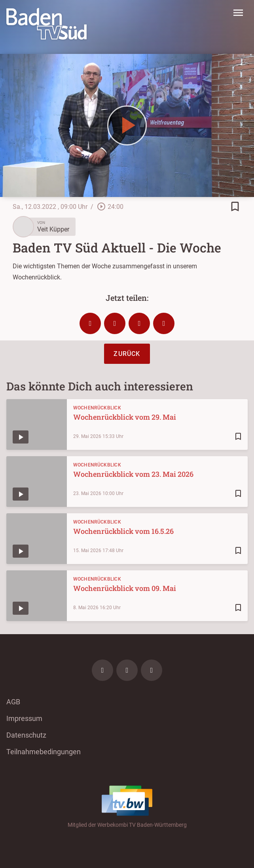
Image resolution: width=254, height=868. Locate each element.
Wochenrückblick (97, 408)
